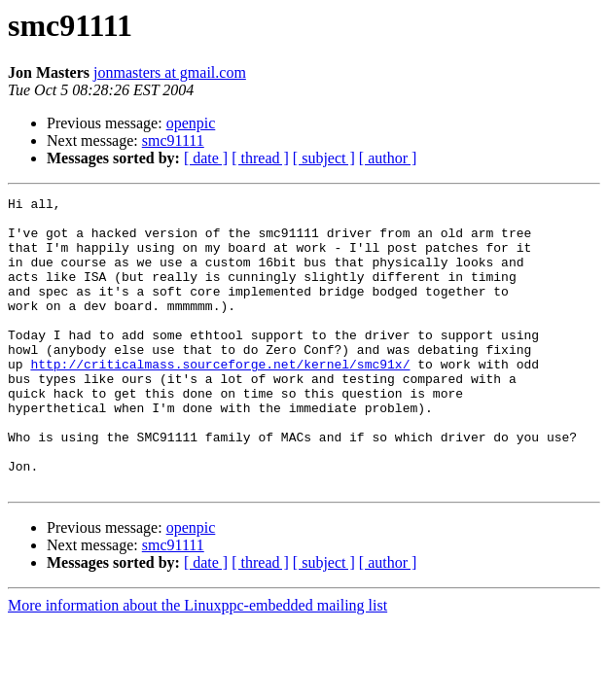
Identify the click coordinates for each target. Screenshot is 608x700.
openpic (191, 123)
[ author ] (388, 158)
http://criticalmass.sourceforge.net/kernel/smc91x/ (220, 399)
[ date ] (206, 158)
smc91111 (173, 140)
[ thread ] (260, 158)
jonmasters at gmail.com (170, 72)
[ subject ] (324, 158)
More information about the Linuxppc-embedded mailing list (197, 664)
